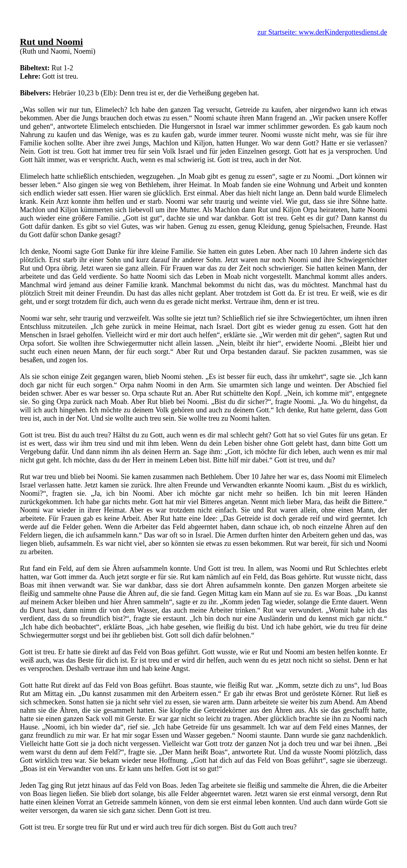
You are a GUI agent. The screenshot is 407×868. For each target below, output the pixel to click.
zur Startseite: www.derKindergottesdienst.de (322, 32)
